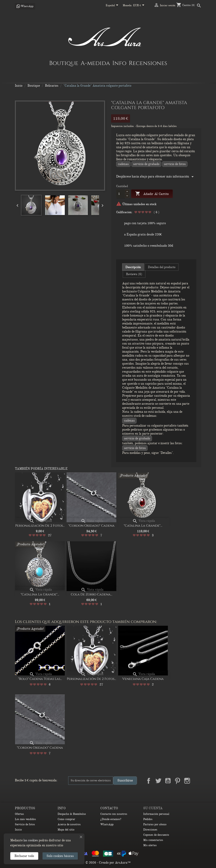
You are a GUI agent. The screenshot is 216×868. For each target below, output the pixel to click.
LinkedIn (197, 781)
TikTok (197, 790)
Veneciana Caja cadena (143, 679)
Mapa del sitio (66, 830)
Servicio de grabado (146, 164)
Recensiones (148, 63)
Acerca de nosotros (69, 824)
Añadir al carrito (152, 194)
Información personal (156, 814)
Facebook (149, 781)
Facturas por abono (155, 824)
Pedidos (148, 819)
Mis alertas (150, 845)
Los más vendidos (25, 819)
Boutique (64, 63)
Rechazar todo (24, 856)
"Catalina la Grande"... (143, 526)
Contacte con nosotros (114, 814)
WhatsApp (107, 824)
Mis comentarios (153, 840)
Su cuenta (153, 808)
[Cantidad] (121, 194)
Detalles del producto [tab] (162, 267)
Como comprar (66, 819)
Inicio (18, 830)
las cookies (31, 840)
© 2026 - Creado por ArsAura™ (108, 863)
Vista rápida (41, 521)
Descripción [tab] (133, 267)
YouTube (168, 781)
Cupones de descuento (156, 835)
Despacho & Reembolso (72, 814)
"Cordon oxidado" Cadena (91, 526)
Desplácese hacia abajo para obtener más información (156, 176)
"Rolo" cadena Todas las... (40, 679)
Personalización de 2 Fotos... (40, 526)
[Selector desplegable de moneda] (139, 6)
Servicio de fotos (175, 164)
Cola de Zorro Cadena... (92, 594)
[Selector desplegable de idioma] (113, 6)
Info (119, 63)
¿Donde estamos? (111, 819)
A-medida (95, 63)
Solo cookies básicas (60, 856)
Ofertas (19, 814)
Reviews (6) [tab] (134, 274)
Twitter (158, 781)
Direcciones (150, 830)
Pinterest (177, 781)
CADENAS (123, 164)
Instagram (187, 781)
